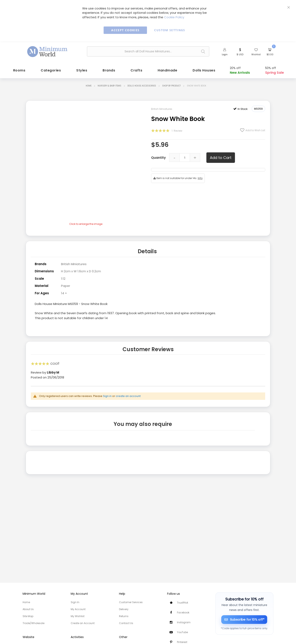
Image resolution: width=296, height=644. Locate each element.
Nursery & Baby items (109, 85)
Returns (124, 616)
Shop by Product (171, 85)
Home (89, 85)
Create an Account (83, 623)
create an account (128, 395)
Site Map (28, 616)
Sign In (75, 602)
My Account (78, 609)
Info (200, 178)
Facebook (183, 612)
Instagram (184, 622)
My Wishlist (78, 616)
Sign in (107, 395)
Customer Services (131, 602)
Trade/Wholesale (34, 623)
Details (147, 251)
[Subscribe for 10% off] (244, 619)
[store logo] (47, 51)
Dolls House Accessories (142, 85)
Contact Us (126, 623)
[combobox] (148, 51)
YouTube (182, 632)
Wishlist (256, 54)
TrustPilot (183, 603)
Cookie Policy (174, 17)
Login (225, 54)
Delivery (124, 609)
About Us (28, 609)
